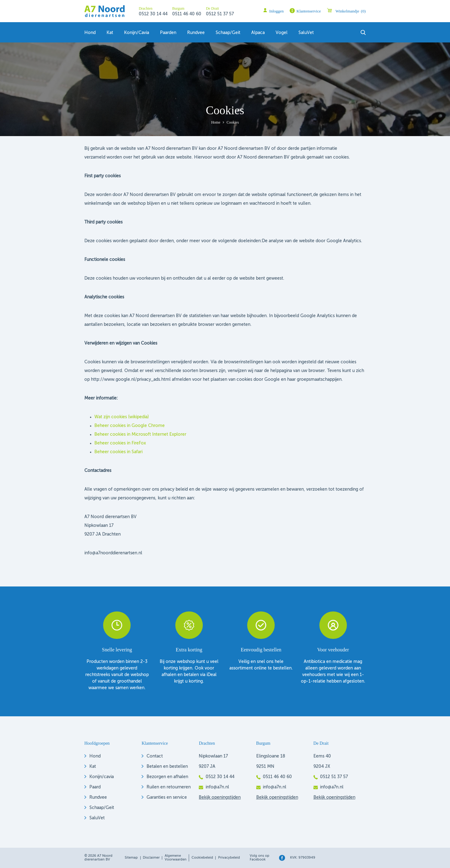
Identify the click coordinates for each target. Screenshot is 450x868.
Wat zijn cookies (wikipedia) (122, 417)
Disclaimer (151, 858)
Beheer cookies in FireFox (120, 443)
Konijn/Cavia (137, 33)
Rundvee (196, 33)
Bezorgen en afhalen (167, 777)
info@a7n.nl (217, 787)
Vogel (282, 33)
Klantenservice (309, 11)
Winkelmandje (350, 11)
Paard (95, 787)
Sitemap (131, 858)
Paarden (168, 33)
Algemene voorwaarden (176, 858)
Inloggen (277, 11)
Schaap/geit (228, 33)
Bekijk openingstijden (220, 797)
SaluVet (306, 33)
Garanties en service (167, 797)
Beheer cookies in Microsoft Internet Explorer (140, 434)
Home (216, 122)
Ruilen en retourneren (169, 787)
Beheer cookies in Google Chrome (130, 426)
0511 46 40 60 (187, 14)
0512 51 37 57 (220, 14)
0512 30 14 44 (153, 14)
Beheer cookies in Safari (118, 452)
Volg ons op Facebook (260, 858)
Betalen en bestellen (167, 767)
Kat (110, 33)
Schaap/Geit (102, 808)
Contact (155, 756)
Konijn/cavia (102, 777)
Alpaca (258, 33)
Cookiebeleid (202, 858)
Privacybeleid (229, 858)
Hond (90, 33)
